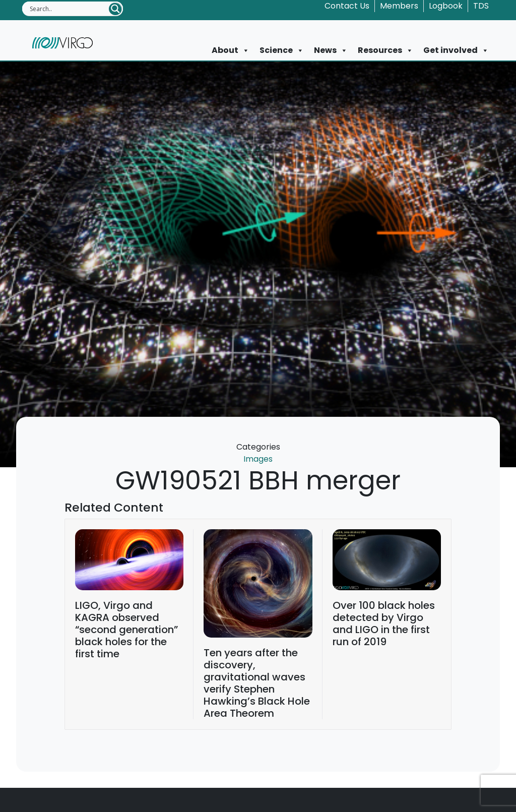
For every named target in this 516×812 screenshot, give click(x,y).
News (331, 50)
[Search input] (69, 9)
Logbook (446, 6)
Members (399, 6)
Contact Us (347, 6)
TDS (481, 6)
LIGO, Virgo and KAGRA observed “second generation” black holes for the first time (126, 630)
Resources (385, 50)
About (231, 50)
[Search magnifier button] (115, 9)
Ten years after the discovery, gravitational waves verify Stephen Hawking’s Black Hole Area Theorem (257, 683)
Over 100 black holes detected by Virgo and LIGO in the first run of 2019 (384, 623)
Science (282, 50)
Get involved (456, 50)
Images (258, 459)
